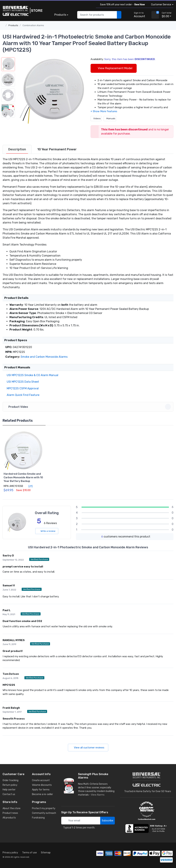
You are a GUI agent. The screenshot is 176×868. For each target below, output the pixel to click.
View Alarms (98, 795)
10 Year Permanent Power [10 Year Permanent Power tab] (57, 149)
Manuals (110, 118)
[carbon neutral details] (147, 811)
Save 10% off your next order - (122, 5)
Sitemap (46, 853)
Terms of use (29, 853)
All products (9, 818)
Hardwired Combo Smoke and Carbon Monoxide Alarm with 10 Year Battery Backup (23, 477)
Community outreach (44, 813)
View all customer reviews (88, 748)
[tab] (17, 149)
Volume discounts (42, 785)
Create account (41, 780)
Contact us (9, 794)
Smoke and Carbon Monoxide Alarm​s (44, 357)
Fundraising (38, 818)
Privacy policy (10, 853)
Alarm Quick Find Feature (22, 395)
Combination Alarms (33, 25)
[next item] (8, 117)
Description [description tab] (17, 149)
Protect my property (44, 808)
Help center (9, 790)
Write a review (47, 531)
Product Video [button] (89, 407)
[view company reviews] (147, 828)
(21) (29, 486)
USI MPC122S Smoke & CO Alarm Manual (32, 375)
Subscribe (108, 821)
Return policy (10, 785)
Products (60, 15)
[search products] (119, 15)
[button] (51, 92)
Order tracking (10, 780)
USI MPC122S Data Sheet (22, 382)
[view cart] (155, 15)
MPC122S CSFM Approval (22, 388)
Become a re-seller (42, 794)
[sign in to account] (137, 15)
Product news (10, 813)
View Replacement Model (114, 68)
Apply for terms (41, 790)
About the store (12, 808)
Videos (96, 118)
